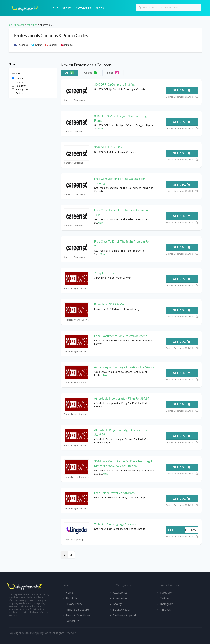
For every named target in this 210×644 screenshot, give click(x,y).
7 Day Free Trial (104, 273)
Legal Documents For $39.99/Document (120, 336)
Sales (113, 73)
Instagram (167, 604)
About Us (71, 598)
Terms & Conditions (78, 615)
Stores (67, 8)
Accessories (120, 593)
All (70, 73)
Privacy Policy (74, 604)
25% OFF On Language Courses (115, 524)
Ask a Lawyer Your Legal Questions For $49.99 (124, 367)
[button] (21, 45)
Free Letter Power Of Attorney (114, 493)
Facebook (166, 593)
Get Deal (182, 90)
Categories (84, 8)
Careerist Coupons (75, 100)
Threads (166, 610)
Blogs (100, 8)
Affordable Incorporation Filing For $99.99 (122, 398)
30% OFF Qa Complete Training (115, 84)
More (101, 129)
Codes (90, 73)
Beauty (117, 604)
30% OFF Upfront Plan (109, 147)
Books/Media (121, 610)
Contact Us (72, 621)
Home (54, 8)
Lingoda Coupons (74, 540)
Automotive (120, 598)
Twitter (165, 598)
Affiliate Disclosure (77, 610)
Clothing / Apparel (124, 615)
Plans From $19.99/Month (111, 304)
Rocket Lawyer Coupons (76, 289)
